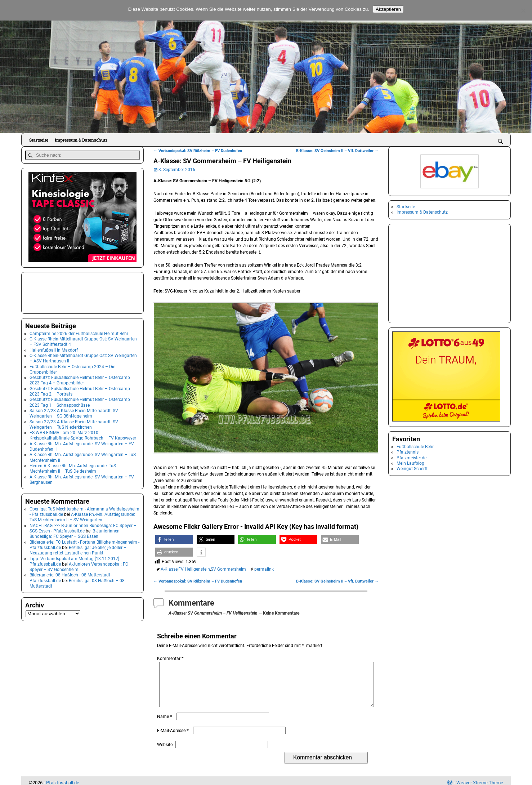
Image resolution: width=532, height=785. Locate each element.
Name (165, 725)
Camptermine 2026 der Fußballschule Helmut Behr (79, 332)
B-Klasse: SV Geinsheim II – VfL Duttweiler (337, 151)
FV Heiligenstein (194, 569)
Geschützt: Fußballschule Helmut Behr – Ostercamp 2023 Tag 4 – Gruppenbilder (80, 379)
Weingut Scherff (412, 469)
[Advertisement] (61, 291)
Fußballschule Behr (415, 447)
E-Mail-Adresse (174, 739)
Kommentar (171, 659)
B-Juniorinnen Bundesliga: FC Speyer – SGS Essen (75, 532)
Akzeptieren (388, 9)
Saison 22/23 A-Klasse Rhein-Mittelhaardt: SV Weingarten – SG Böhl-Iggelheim (74, 412)
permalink (264, 569)
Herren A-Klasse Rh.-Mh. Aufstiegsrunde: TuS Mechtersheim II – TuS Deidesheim (73, 467)
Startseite (39, 140)
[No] (523, 10)
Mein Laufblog (410, 463)
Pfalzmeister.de (412, 458)
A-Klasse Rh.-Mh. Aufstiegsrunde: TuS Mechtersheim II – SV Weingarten (82, 516)
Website (165, 753)
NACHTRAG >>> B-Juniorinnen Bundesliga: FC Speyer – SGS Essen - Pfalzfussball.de (83, 527)
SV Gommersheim (228, 569)
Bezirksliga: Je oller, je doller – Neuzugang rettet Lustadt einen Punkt (78, 549)
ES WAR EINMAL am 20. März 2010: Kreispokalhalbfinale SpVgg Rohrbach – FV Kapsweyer (83, 434)
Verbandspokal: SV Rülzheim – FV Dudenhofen (198, 151)
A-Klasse (169, 569)
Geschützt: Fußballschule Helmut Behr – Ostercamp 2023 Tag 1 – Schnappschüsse (80, 401)
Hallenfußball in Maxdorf (54, 349)
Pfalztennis (408, 452)
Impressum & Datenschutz (81, 140)
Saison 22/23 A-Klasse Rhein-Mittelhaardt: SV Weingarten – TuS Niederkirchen (74, 423)
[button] (174, 539)
